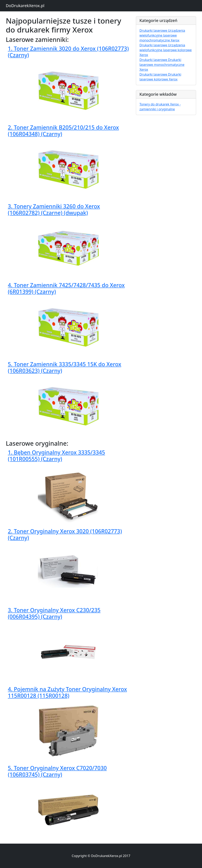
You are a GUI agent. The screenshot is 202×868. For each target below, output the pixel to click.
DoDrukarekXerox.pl (25, 6)
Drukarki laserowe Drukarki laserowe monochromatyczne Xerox (162, 65)
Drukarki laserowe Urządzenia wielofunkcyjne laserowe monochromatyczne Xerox (162, 35)
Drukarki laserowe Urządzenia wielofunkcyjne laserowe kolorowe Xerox (165, 50)
